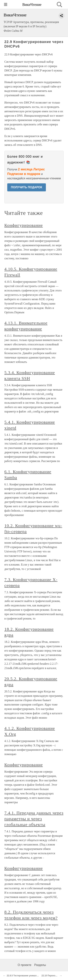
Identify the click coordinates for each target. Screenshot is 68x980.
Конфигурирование (24, 225)
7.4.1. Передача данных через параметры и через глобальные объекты (34, 819)
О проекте (25, 965)
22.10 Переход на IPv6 (53, 976)
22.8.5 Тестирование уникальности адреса (29, 976)
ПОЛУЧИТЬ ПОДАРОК (27, 187)
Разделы (40, 965)
